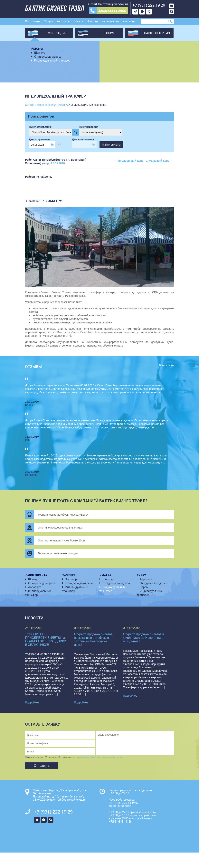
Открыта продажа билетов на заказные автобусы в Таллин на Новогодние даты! (93, 639)
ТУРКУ (141, 575)
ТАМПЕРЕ (69, 575)
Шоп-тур (40, 53)
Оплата (78, 21)
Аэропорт (34, 587)
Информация (110, 21)
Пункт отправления (40, 127)
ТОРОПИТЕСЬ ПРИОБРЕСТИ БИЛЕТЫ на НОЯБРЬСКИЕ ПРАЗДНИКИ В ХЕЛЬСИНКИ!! (46, 639)
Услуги (49, 21)
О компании (33, 21)
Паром (144, 587)
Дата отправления (40, 139)
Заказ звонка (108, 11)
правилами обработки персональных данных (101, 757)
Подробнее (32, 702)
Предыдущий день (129, 161)
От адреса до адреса (48, 57)
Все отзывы (166, 365)
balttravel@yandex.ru (113, 4)
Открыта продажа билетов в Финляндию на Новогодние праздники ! (143, 638)
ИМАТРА (37, 49)
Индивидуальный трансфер (52, 61)
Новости (92, 21)
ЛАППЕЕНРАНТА (36, 575)
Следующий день (159, 161)
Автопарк (63, 21)
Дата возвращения (83, 139)
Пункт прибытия (89, 127)
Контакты (129, 21)
